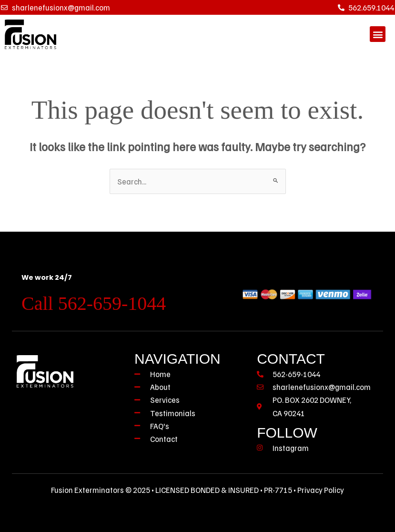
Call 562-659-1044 (94, 303)
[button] (378, 34)
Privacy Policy (321, 490)
